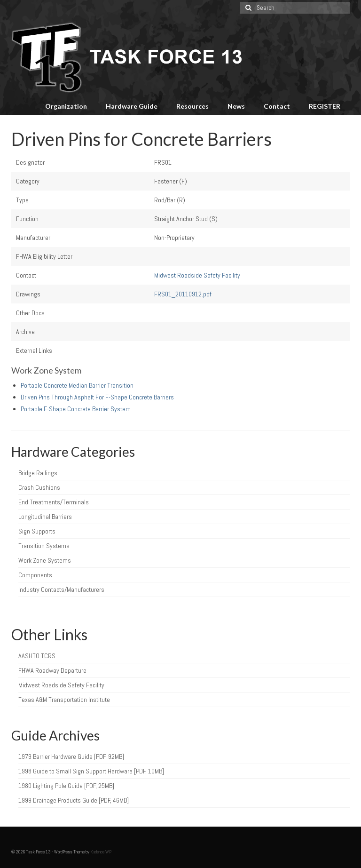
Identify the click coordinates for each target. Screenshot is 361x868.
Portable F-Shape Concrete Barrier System (76, 409)
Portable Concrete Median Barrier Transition (77, 385)
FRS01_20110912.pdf (183, 294)
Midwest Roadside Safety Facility (197, 275)
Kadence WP (101, 852)
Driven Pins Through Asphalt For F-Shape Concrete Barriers (97, 397)
